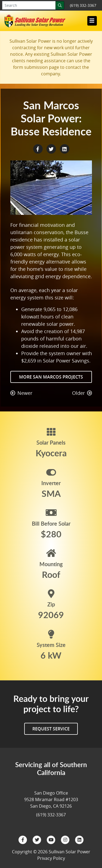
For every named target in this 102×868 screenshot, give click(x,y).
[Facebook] (23, 839)
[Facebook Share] (38, 148)
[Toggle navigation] (92, 21)
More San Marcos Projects (51, 377)
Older (82, 393)
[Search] (60, 5)
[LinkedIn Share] (64, 148)
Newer (21, 393)
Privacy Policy (51, 858)
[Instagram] (66, 839)
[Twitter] (38, 839)
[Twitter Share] (52, 148)
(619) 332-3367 (83, 5)
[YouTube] (52, 839)
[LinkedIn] (79, 839)
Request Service (51, 729)
